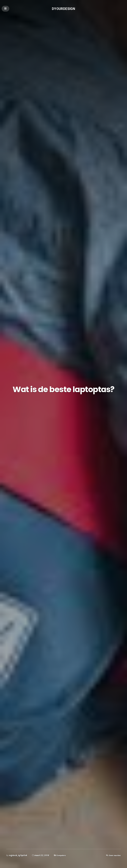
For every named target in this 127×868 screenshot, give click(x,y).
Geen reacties (114, 855)
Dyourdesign (63, 9)
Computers (62, 855)
